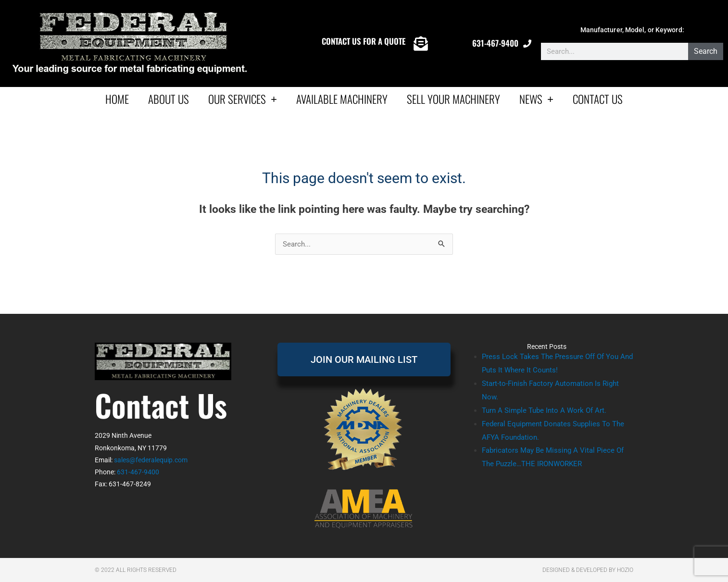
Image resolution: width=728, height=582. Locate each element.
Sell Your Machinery (453, 99)
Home (117, 99)
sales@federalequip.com (151, 460)
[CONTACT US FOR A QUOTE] (421, 44)
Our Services (243, 99)
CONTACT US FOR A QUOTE (364, 41)
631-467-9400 (495, 43)
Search (706, 51)
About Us (169, 99)
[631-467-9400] (527, 43)
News (536, 99)
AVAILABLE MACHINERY (342, 99)
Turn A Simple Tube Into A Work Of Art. (544, 410)
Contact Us (598, 99)
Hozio (625, 570)
